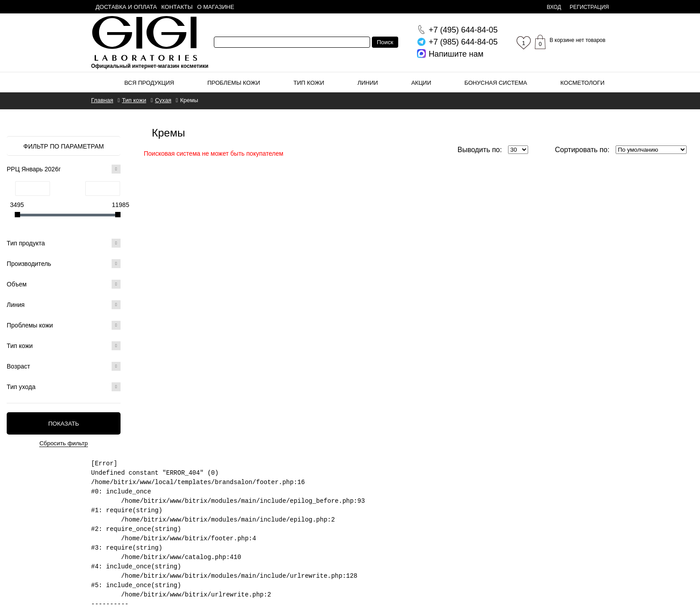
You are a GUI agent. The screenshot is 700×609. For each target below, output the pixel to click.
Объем (64, 284)
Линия (64, 305)
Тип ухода (64, 387)
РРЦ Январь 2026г (64, 169)
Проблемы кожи (234, 83)
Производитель (64, 264)
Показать (64, 424)
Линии (368, 83)
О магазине (216, 7)
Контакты (177, 7)
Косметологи (582, 83)
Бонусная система (496, 83)
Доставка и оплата (126, 7)
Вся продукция (149, 83)
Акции (421, 83)
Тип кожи (309, 83)
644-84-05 (463, 30)
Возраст (64, 366)
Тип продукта (64, 243)
